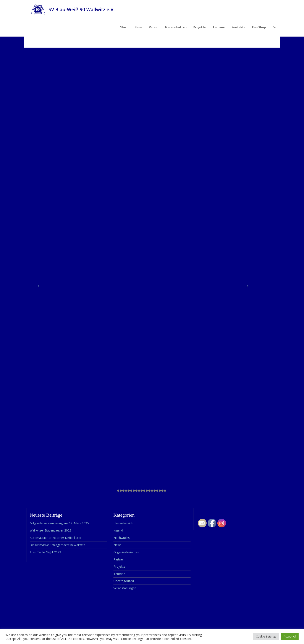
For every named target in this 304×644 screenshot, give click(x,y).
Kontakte (238, 27)
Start (124, 27)
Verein (154, 27)
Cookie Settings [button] (266, 636)
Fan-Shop (259, 27)
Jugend (118, 530)
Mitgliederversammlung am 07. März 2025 (59, 523)
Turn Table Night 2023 (45, 552)
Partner (119, 559)
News (138, 27)
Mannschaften (176, 27)
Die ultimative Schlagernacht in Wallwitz (57, 545)
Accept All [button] (290, 636)
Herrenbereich (123, 523)
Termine (219, 27)
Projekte (200, 27)
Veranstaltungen (125, 588)
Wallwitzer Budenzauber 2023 (50, 530)
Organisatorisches (126, 552)
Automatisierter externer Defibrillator (56, 538)
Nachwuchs (122, 538)
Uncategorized (124, 581)
